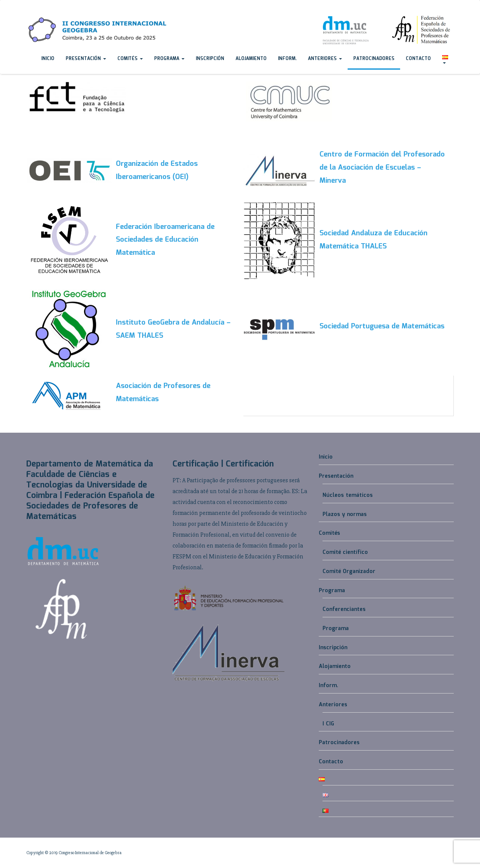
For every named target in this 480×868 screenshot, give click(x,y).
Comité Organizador (349, 572)
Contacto (418, 59)
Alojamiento (251, 59)
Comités (130, 59)
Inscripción (210, 59)
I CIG (328, 724)
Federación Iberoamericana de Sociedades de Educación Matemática (165, 240)
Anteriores (325, 59)
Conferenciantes (344, 609)
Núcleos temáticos (348, 495)
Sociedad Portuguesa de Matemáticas (382, 326)
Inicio (48, 59)
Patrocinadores (374, 59)
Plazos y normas (345, 514)
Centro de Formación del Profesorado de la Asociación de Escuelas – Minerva (382, 168)
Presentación (86, 59)
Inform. (287, 59)
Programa (169, 59)
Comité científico (345, 552)
